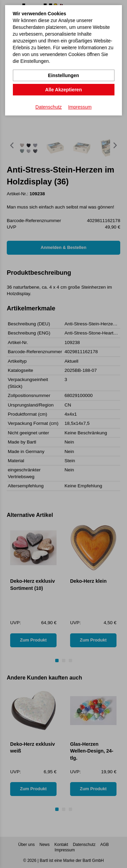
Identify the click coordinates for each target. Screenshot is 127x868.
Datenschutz (49, 107)
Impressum (80, 107)
